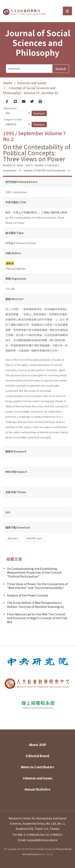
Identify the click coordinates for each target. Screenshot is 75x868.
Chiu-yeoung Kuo (15, 268)
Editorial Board (37, 756)
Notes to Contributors (38, 767)
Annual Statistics (37, 789)
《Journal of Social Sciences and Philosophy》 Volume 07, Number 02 (31, 90)
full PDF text (34, 538)
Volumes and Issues (32, 83)
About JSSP (38, 745)
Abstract (13, 538)
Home (8, 83)
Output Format (13, 119)
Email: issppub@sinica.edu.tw (38, 840)
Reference (10, 108)
